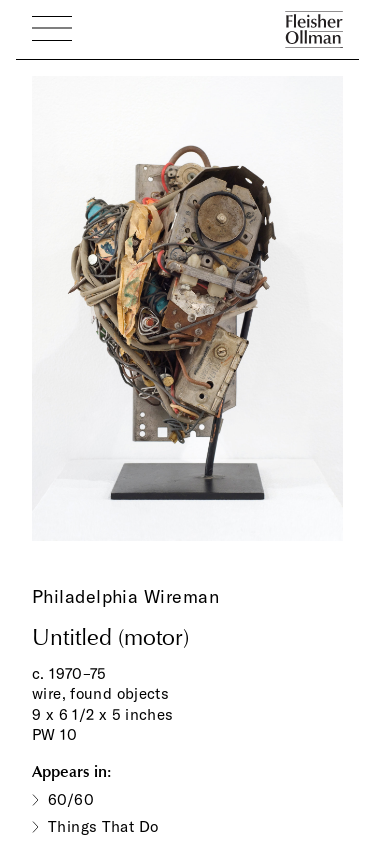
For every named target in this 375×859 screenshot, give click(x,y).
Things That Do (103, 826)
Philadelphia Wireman (125, 596)
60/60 (71, 799)
